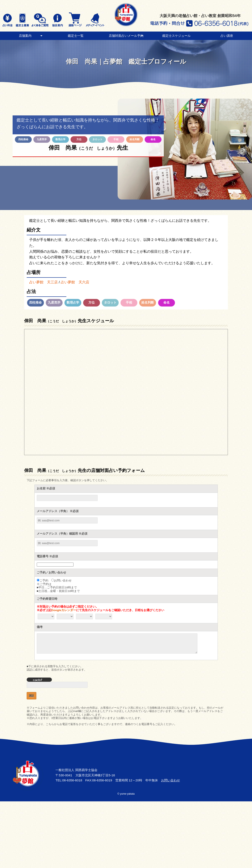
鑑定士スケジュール (177, 36)
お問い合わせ (171, 780)
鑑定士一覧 (76, 36)
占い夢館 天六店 (75, 282)
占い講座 (227, 36)
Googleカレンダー (64, 610)
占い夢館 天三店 (43, 282)
